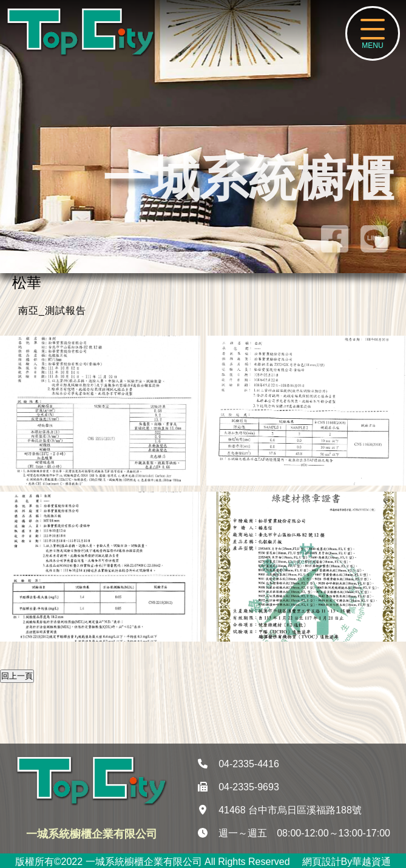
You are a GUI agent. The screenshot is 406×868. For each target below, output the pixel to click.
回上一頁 (17, 676)
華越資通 (371, 862)
